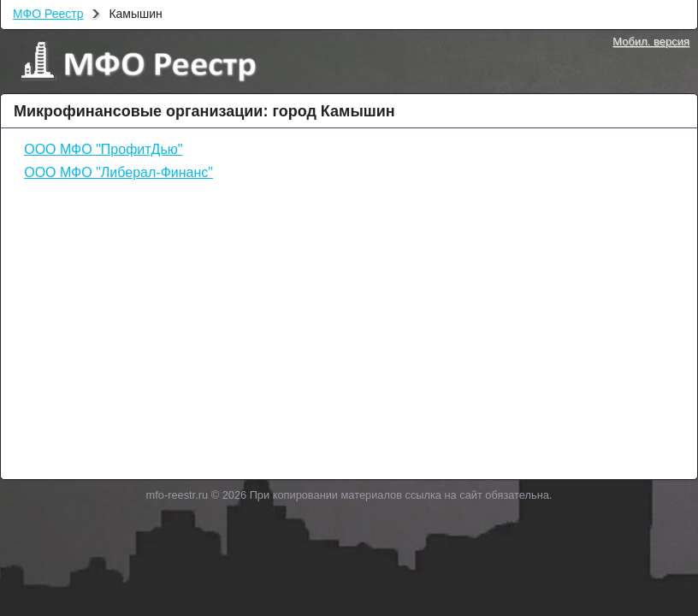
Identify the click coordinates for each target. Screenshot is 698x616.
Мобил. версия (651, 41)
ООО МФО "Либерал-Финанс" (118, 172)
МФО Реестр (48, 14)
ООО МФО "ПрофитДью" (103, 149)
